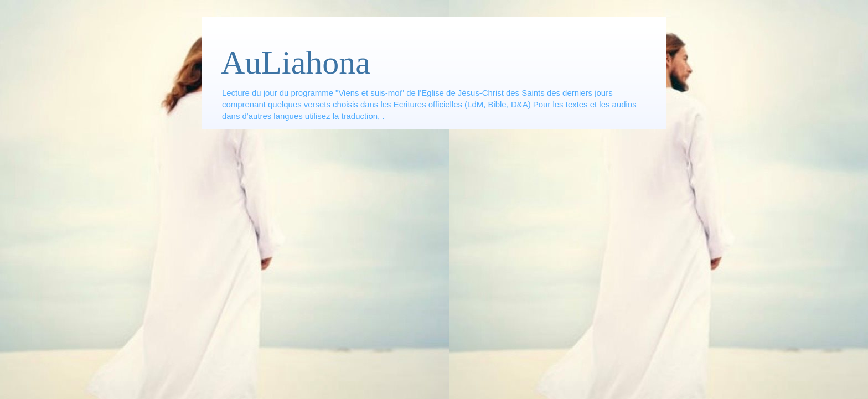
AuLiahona (296, 63)
